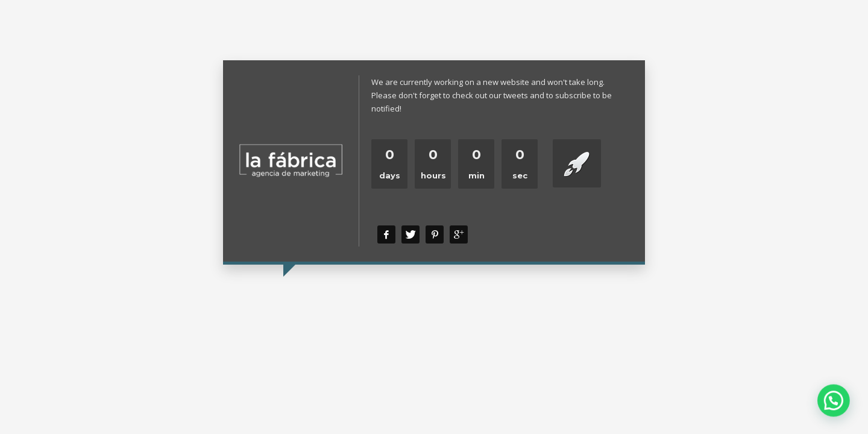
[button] (837, 410)
